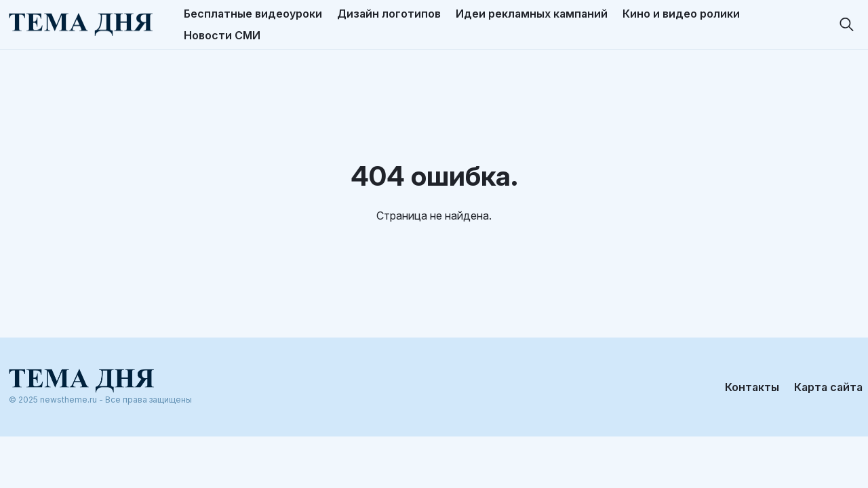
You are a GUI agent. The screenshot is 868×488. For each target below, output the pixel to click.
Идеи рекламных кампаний (532, 14)
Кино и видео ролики (681, 14)
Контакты (752, 383)
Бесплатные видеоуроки (253, 14)
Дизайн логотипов (389, 14)
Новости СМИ (222, 35)
